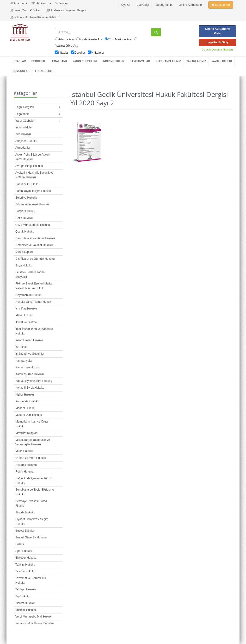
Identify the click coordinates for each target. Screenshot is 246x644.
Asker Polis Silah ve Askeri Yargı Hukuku (32, 157)
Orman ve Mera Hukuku (31, 458)
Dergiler (80, 53)
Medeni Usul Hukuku (29, 415)
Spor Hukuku (24, 551)
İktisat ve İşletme (26, 322)
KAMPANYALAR (140, 61)
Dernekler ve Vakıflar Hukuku (34, 245)
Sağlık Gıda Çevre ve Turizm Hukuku (34, 481)
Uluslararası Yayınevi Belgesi (66, 10)
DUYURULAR (21, 71)
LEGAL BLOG (44, 71)
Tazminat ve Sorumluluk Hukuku (31, 580)
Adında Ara (66, 39)
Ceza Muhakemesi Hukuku (33, 225)
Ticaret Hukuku (25, 603)
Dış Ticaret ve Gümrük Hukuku (35, 259)
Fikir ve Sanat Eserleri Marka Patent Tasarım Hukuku (34, 286)
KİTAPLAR (19, 61)
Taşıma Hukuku (25, 571)
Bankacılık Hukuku (27, 184)
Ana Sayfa (18, 3)
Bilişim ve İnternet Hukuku (32, 204)
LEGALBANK (59, 61)
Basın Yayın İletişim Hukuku (33, 191)
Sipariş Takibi (164, 5)
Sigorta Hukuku (25, 512)
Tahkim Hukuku (25, 565)
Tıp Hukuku (23, 596)
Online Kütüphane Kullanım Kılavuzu (35, 17)
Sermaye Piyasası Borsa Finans (31, 503)
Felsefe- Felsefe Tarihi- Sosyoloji (30, 275)
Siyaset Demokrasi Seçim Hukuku (32, 521)
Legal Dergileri (25, 107)
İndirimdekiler (24, 127)
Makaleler (98, 53)
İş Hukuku (22, 347)
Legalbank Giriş (217, 42)
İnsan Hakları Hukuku (29, 340)
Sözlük (20, 544)
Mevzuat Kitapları (27, 433)
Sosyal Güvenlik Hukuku (31, 537)
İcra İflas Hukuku (26, 309)
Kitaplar (63, 53)
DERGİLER (38, 61)
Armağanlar (23, 148)
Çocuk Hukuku (25, 232)
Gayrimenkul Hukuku (29, 295)
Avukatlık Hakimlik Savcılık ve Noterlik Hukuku (34, 175)
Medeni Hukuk (25, 408)
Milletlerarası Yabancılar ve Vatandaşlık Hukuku (33, 442)
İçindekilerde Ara (91, 39)
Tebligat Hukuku (26, 589)
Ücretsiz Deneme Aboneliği (217, 50)
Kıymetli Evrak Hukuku (30, 388)
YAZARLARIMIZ (196, 61)
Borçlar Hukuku (25, 211)
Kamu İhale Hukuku (28, 367)
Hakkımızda (41, 3)
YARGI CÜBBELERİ (85, 61)
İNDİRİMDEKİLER (113, 61)
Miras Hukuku (24, 451)
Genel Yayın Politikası (26, 10)
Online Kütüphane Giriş (217, 31)
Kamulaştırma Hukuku (30, 374)
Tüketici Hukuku (26, 610)
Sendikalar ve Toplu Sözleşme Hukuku (35, 492)
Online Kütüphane (190, 5)
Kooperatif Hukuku (27, 401)
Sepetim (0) (221, 5)
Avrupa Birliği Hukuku (29, 166)
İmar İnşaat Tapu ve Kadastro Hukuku (34, 331)
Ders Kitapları (24, 252)
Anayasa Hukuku (26, 141)
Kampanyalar (24, 361)
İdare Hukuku (24, 315)
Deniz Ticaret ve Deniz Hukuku (35, 238)
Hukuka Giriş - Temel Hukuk (33, 302)
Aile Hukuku (23, 134)
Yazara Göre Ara (67, 46)
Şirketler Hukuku (26, 558)
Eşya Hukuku (24, 265)
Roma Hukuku (25, 472)
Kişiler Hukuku (25, 395)
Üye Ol (126, 5)
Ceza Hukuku (24, 218)
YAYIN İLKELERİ (222, 61)
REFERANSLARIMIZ (168, 61)
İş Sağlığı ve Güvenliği (30, 354)
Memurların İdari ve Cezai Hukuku (32, 424)
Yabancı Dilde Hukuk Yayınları (35, 623)
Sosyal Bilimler (25, 531)
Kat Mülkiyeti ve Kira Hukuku (34, 381)
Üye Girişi (143, 5)
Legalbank (22, 114)
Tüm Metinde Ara (120, 39)
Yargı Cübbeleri (25, 121)
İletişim (61, 3)
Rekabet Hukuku (26, 465)
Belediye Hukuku (26, 198)
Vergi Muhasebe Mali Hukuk (33, 617)
